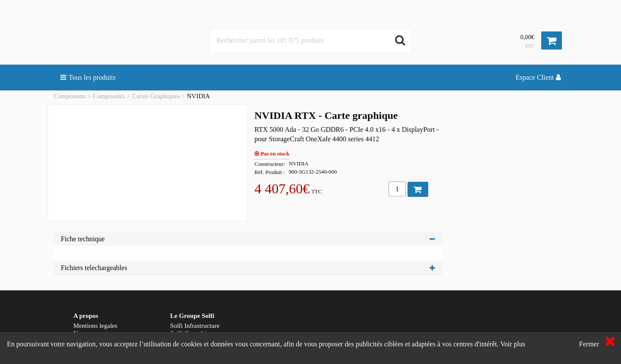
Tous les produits (88, 77)
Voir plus (513, 344)
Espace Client (538, 77)
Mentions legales (95, 326)
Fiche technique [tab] (248, 239)
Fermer (589, 344)
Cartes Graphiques (156, 96)
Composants (70, 96)
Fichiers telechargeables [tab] (248, 268)
